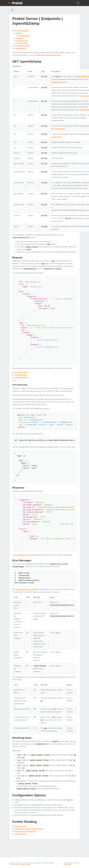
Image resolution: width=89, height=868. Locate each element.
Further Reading (20, 48)
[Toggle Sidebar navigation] (12, 10)
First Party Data (24, 36)
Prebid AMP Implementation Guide (48, 55)
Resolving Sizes (22, 43)
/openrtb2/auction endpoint (28, 589)
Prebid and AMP (20, 825)
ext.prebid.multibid (21, 377)
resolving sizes (60, 129)
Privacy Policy (67, 863)
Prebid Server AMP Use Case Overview (29, 827)
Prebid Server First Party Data (25, 830)
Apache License (26, 863)
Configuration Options (22, 46)
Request (19, 33)
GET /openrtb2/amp (21, 31)
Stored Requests (20, 832)
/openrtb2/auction (57, 82)
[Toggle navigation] (78, 3)
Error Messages (22, 41)
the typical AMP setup (22, 554)
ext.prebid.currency (21, 372)
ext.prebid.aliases (21, 374)
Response (20, 38)
